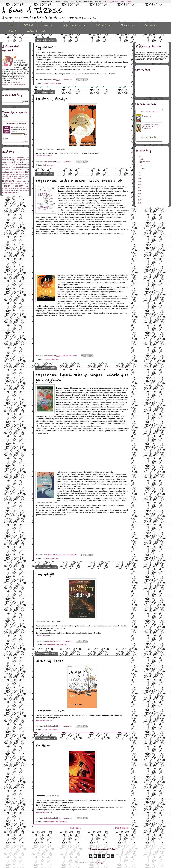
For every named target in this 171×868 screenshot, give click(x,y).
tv (9, 190)
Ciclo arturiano (104, 25)
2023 (140, 156)
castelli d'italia (16, 162)
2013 (140, 200)
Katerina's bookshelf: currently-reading (149, 112)
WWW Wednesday (10, 192)
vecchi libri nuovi (17, 190)
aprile (142, 159)
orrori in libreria (20, 176)
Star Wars (150, 25)
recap (27, 178)
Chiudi (130, 1)
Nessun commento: (70, 356)
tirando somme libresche (18, 188)
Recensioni (47, 25)
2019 (140, 182)
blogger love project (18, 160)
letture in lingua (49, 822)
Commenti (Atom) (86, 836)
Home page (75, 828)
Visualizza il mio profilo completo (14, 85)
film (24, 167)
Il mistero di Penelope (51, 99)
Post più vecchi (122, 828)
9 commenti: (67, 818)
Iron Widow (43, 745)
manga (46, 730)
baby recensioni (49, 359)
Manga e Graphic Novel (74, 25)
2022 (140, 172)
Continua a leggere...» (44, 156)
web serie (26, 190)
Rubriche (13, 31)
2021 (140, 175)
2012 (140, 203)
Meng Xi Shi (147, 128)
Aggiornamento (46, 47)
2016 (140, 191)
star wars (11, 183)
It (142, 115)
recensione (51, 165)
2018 (140, 185)
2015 (140, 194)
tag (25, 183)
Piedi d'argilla (45, 574)
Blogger (101, 863)
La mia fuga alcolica (49, 661)
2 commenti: (67, 161)
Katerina (14, 127)
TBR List (28, 25)
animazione (21, 158)
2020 (140, 179)
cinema (12, 165)
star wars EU (19, 183)
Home (11, 25)
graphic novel (17, 169)
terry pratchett (61, 645)
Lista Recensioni (7, 174)
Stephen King (147, 117)
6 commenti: (67, 80)
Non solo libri (128, 25)
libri (44, 165)
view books (25, 141)
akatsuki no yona (9, 158)
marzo (142, 166)
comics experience (23, 165)
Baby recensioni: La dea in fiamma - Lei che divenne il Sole (79, 181)
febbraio (143, 169)
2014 (140, 197)
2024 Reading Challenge (16, 123)
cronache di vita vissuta (52, 83)
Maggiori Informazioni (116, 1)
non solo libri (10, 176)
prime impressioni (15, 178)
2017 (140, 188)
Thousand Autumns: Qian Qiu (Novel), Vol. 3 (151, 126)
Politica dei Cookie (36, 31)
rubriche (19, 181)
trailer (7, 190)
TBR (28, 183)
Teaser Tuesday (12, 186)
